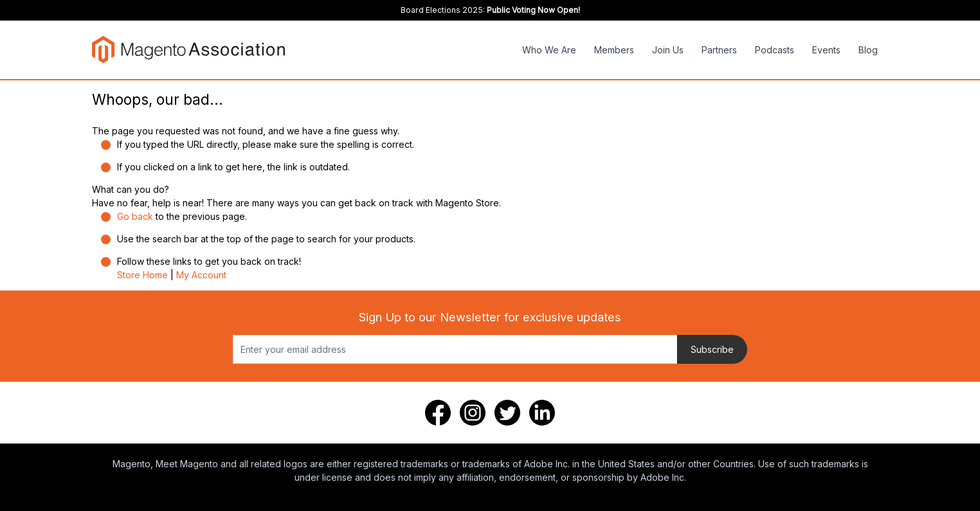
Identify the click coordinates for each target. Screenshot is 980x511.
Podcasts (775, 50)
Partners (719, 50)
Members (614, 50)
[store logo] (188, 49)
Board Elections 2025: (490, 10)
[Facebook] (438, 413)
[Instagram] (473, 413)
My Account (201, 275)
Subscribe (712, 349)
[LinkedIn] (542, 413)
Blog (868, 50)
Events (826, 50)
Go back (135, 216)
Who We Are (549, 50)
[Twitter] (507, 413)
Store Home (142, 275)
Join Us (668, 50)
